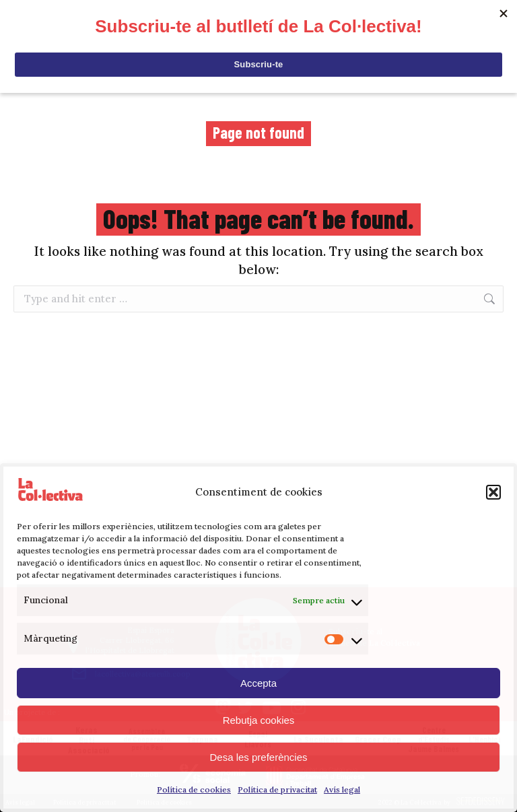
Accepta (258, 683)
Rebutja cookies (259, 720)
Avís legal (342, 789)
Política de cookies (194, 789)
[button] (493, 492)
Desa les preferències (258, 757)
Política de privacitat (277, 789)
